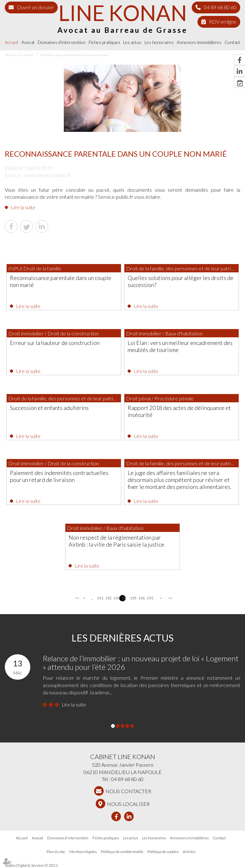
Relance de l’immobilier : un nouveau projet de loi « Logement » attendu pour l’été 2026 (141, 662)
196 (140, 598)
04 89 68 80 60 (220, 7)
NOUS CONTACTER (128, 791)
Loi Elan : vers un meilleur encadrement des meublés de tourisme (180, 346)
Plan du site (56, 852)
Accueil (11, 42)
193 (115, 598)
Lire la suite (23, 207)
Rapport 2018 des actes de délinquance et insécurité (179, 411)
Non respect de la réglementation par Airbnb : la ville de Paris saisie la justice (116, 541)
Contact (232, 42)
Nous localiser (128, 804)
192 (107, 598)
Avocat (28, 42)
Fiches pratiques (104, 42)
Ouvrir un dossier (35, 7)
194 (124, 598)
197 (148, 598)
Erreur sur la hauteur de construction (55, 343)
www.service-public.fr (47, 175)
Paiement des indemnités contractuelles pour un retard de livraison (59, 476)
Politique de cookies (163, 852)
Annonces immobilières (199, 42)
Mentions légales (83, 852)
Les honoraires (159, 42)
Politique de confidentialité (122, 852)
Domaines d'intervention (62, 42)
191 (99, 598)
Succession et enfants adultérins (49, 408)
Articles (189, 852)
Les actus (132, 42)
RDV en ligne (223, 22)
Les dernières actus (122, 638)
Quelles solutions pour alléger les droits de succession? (181, 281)
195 (132, 598)
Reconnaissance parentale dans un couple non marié (74, 55)
